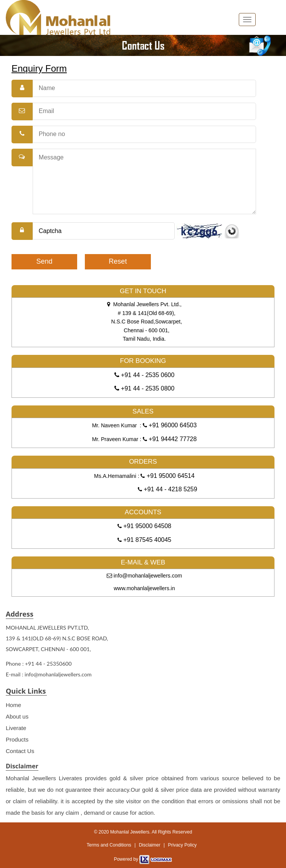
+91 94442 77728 (172, 439)
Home (13, 705)
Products (17, 739)
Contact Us (20, 751)
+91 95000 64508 (146, 526)
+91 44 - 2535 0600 (147, 375)
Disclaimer (150, 845)
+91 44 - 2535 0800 (147, 388)
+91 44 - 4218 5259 (170, 489)
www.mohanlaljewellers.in (144, 588)
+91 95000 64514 (169, 476)
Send (45, 261)
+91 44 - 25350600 (48, 664)
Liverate (16, 728)
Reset (118, 261)
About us (17, 716)
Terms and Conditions (109, 845)
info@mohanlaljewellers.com (144, 576)
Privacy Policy (182, 845)
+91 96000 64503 (172, 425)
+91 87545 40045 (146, 540)
